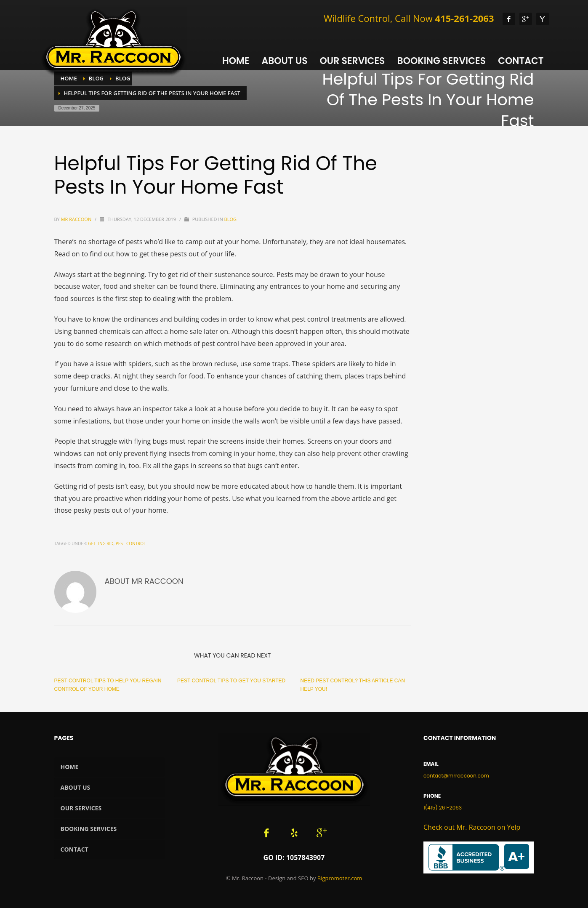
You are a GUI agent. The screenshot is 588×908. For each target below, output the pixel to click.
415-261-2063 (465, 18)
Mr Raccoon (77, 219)
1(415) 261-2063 (443, 808)
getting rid (101, 543)
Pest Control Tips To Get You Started (231, 681)
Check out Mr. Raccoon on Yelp (472, 827)
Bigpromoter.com (340, 878)
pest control (131, 543)
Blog (230, 219)
